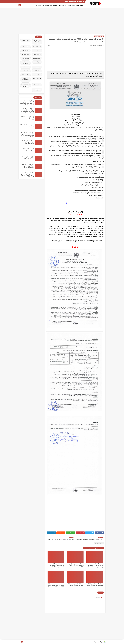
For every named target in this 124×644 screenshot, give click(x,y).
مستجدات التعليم (25, 67)
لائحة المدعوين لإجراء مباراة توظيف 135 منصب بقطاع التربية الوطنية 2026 (75, 565)
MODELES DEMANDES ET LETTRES (26, 80)
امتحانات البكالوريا (25, 47)
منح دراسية (61, 5)
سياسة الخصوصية (80, 1)
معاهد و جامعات (26, 71)
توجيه (66, 5)
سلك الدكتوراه (25, 54)
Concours (49, 203)
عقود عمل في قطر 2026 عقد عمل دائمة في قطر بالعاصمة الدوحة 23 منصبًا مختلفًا (28, 142)
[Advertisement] (62, 22)
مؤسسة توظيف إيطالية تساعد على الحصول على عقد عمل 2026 (28, 118)
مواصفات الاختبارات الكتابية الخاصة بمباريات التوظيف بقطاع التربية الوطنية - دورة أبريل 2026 (56, 565)
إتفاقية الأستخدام (73, 1)
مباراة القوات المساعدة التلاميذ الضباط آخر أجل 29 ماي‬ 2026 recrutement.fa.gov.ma (27, 166)
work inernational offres (37, 90)
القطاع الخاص (71, 5)
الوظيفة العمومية (79, 5)
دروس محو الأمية (40, 5)
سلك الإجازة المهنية (37, 54)
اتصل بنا (67, 1)
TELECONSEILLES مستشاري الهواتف (25, 85)
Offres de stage (37, 85)
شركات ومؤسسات (25, 58)
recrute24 (91, 642)
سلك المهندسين (37, 58)
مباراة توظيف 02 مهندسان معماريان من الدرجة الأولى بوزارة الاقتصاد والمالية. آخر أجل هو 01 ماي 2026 (95, 565)
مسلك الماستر (37, 71)
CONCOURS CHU (37, 78)
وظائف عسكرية (49, 5)
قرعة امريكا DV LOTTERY (25, 63)
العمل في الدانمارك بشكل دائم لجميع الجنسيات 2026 (37, 42)
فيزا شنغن (37, 62)
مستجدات (56, 5)
